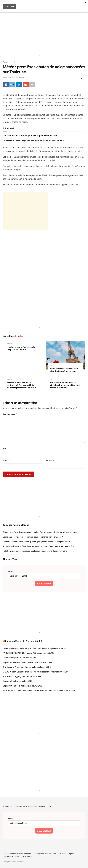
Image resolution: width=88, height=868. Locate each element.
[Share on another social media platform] (32, 85)
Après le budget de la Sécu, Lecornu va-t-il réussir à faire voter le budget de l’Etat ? (39, 546)
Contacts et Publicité (11, 856)
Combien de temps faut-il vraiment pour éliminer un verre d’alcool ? (33, 537)
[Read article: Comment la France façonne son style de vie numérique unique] (66, 355)
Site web (50, 461)
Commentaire (10, 414)
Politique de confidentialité (45, 854)
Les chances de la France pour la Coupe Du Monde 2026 (30, 136)
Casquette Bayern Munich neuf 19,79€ (19, 658)
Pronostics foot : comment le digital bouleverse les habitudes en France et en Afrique (65, 385)
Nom (6, 449)
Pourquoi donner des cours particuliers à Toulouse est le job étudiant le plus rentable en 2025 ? (21, 385)
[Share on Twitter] (12, 85)
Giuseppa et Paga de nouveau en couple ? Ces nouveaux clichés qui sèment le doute (40, 532)
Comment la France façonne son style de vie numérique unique (33, 141)
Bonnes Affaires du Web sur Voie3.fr (24, 641)
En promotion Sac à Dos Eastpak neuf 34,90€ (22, 686)
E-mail (7, 461)
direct (13, 62)
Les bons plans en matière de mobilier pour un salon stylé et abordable (34, 648)
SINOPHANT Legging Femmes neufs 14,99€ (22, 676)
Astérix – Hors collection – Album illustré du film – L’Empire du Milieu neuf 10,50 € (39, 691)
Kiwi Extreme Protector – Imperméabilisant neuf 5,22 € (27, 667)
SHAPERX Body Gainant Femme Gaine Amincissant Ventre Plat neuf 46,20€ (36, 672)
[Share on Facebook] (6, 85)
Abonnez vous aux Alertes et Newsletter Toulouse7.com (27, 807)
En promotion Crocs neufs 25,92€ (17, 681)
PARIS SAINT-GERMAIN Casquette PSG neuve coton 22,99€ (28, 653)
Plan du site (28, 856)
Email (11, 571)
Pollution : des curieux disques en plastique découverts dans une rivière (35, 551)
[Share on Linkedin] (19, 85)
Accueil (6, 62)
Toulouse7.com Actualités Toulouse (17, 854)
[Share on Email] (26, 85)
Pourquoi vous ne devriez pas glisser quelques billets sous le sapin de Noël (36, 542)
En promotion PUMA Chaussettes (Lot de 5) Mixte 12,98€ (27, 662)
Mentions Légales (67, 854)
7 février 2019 (8, 78)
